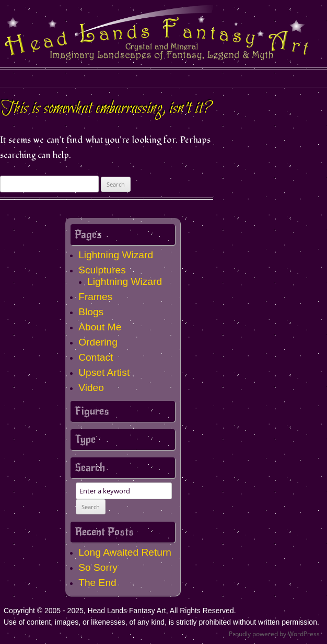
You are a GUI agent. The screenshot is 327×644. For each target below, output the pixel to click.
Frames (95, 297)
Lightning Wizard (116, 255)
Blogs (91, 312)
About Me (100, 327)
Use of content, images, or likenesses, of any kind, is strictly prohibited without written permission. (161, 622)
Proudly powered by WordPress (274, 634)
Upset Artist (104, 372)
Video (91, 388)
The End (97, 583)
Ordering (98, 342)
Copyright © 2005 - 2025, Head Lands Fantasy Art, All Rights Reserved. (120, 611)
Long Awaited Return (125, 552)
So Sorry (98, 567)
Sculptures (102, 270)
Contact (96, 357)
